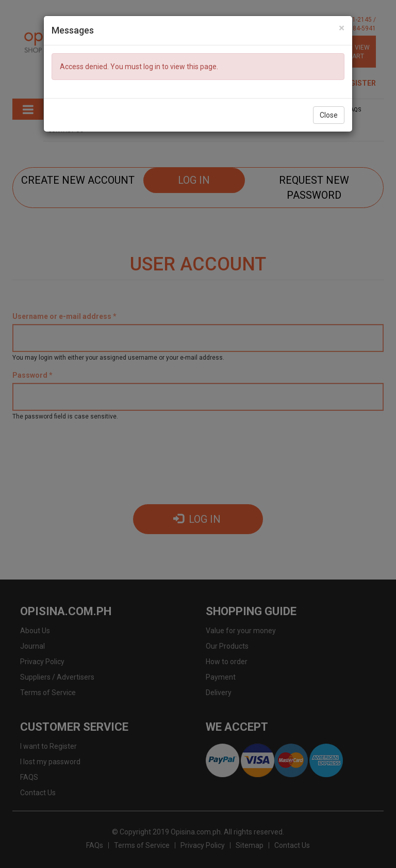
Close (329, 115)
